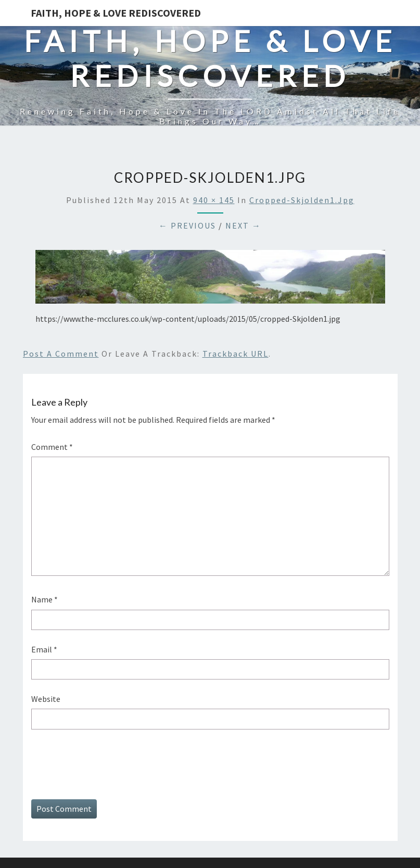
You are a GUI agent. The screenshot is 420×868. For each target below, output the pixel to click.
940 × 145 (214, 200)
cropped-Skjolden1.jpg (302, 200)
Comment (52, 447)
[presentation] (110, 762)
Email (44, 649)
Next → (243, 225)
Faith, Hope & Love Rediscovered (116, 13)
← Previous (187, 225)
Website (46, 699)
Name (44, 599)
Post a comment (61, 354)
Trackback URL (236, 354)
